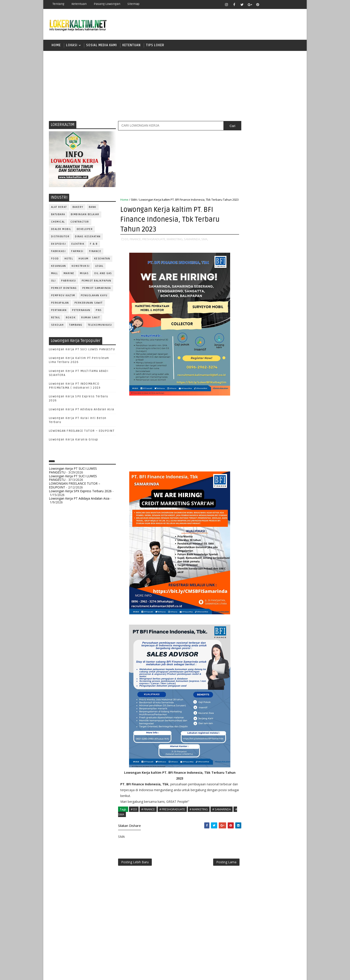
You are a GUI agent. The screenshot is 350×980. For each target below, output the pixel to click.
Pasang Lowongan (107, 4)
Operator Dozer (249, 429)
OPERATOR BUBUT (269, 422)
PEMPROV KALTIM (63, 296)
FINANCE (95, 252)
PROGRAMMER (246, 436)
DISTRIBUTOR (60, 237)
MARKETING (244, 414)
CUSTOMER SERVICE (250, 377)
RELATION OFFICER (277, 451)
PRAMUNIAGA (288, 429)
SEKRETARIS (264, 473)
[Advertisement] (175, 86)
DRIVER (281, 385)
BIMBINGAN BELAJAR (85, 215)
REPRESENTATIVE (248, 458)
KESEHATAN (102, 259)
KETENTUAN (131, 46)
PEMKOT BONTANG (64, 289)
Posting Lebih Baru (135, 868)
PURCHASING (276, 444)
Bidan (276, 370)
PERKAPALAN (60, 303)
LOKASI (72, 46)
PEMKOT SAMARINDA (97, 289)
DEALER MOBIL (61, 230)
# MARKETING (199, 815)
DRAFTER (264, 385)
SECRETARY (275, 466)
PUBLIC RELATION (249, 444)
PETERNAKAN (81, 311)
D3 (241, 276)
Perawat (243, 451)
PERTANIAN (59, 311)
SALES (241, 466)
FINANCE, (136, 244)
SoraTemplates (77, 973)
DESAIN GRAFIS (281, 377)
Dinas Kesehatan (88, 237)
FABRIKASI (58, 252)
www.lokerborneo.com (251, 519)
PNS (99, 311)
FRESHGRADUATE (252, 292)
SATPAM (256, 466)
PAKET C (245, 300)
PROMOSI (268, 436)
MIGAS (84, 274)
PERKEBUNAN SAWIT (89, 303)
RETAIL (56, 318)
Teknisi (285, 488)
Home (56, 46)
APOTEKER (280, 363)
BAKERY (78, 208)
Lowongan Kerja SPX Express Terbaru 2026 (80, 492)
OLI (53, 281)
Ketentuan (79, 4)
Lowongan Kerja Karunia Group (74, 440)
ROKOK (71, 318)
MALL (55, 274)
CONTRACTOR (80, 222)
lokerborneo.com (201, 973)
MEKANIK (264, 414)
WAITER (241, 495)
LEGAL (99, 267)
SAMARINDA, (192, 244)
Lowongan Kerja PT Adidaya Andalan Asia (82, 410)
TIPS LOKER (155, 46)
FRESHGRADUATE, (154, 244)
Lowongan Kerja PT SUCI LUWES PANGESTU (82, 350)
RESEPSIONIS (275, 458)
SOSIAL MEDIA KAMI (102, 46)
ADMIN (241, 363)
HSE (287, 399)
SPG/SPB (284, 473)
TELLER (276, 481)
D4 (241, 284)
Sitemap (133, 4)
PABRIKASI (69, 281)
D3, (127, 244)
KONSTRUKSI (81, 267)
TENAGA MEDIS (247, 488)
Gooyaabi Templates (128, 973)
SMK (242, 323)
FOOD (55, 259)
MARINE (69, 274)
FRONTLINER (245, 399)
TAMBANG (76, 326)
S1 (241, 307)
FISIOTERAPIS (265, 392)
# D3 (134, 815)
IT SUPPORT (245, 407)
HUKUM (84, 259)
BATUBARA (58, 215)
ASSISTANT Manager (251, 370)
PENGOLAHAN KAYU (94, 296)
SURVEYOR (258, 481)
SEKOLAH (57, 326)
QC (257, 451)
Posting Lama (217, 868)
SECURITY (243, 473)
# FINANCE (148, 815)
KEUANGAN (59, 267)
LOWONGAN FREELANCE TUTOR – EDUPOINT (82, 432)
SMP (242, 331)
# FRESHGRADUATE (172, 815)
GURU (263, 399)
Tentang (58, 4)
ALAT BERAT (59, 208)
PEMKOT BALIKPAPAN (97, 281)
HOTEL (69, 259)
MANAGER (279, 407)
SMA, (205, 244)
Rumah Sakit (91, 318)
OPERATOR (244, 422)
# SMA (143, 819)
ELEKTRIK (78, 245)
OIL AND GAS (103, 274)
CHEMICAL (58, 222)
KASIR (263, 407)
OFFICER (282, 414)
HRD (275, 399)
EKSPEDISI (59, 245)
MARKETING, (175, 244)
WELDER (257, 495)
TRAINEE (268, 488)
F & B (94, 245)
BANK (93, 208)
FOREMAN (286, 392)
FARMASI (78, 252)
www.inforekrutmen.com (252, 523)
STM (242, 339)
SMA (134, 200)
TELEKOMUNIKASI (100, 326)
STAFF (241, 481)
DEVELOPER (85, 230)
